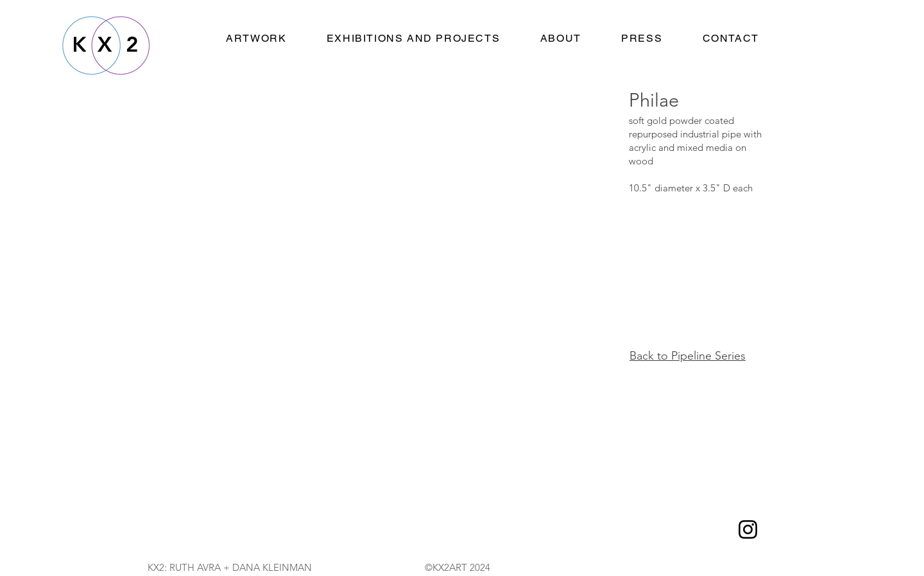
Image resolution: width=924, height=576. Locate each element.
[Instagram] (748, 529)
